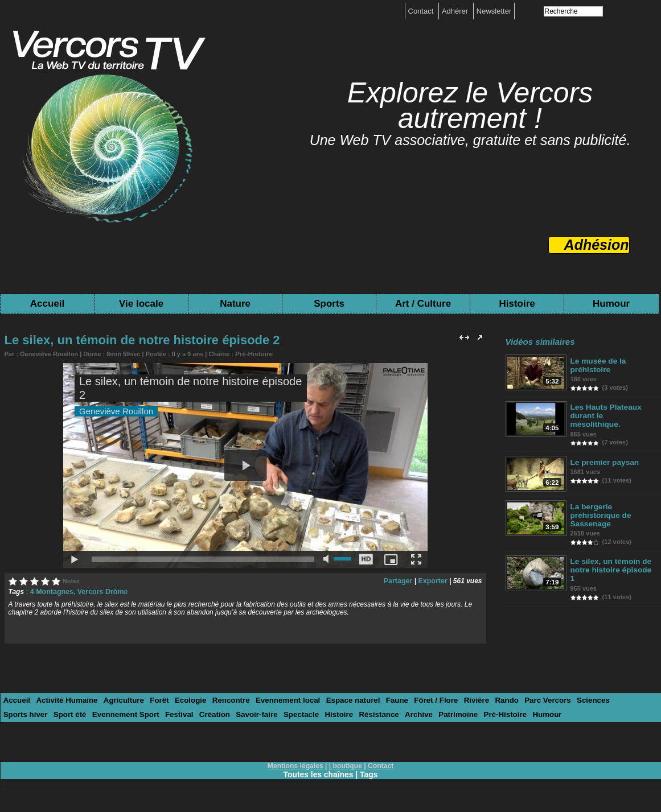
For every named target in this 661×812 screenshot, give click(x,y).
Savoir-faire (202, 714)
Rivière (464, 700)
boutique (348, 765)
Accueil (47, 304)
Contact (422, 11)
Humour (611, 304)
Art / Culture (423, 304)
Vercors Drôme (100, 591)
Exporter (433, 580)
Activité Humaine (65, 700)
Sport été (19, 714)
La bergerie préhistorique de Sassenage (600, 507)
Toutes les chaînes (318, 773)
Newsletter (494, 11)
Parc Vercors (534, 700)
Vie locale (141, 304)
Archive (359, 714)
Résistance (321, 714)
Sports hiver (622, 700)
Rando (494, 700)
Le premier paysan (604, 454)
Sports (329, 304)
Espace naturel (344, 700)
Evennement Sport (74, 714)
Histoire (517, 304)
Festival (126, 714)
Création (160, 714)
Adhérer (456, 11)
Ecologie (186, 700)
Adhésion (597, 245)
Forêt (156, 700)
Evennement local (281, 700)
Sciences (578, 700)
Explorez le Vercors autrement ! (470, 106)
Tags (369, 773)
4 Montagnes (51, 591)
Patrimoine (398, 714)
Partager (400, 580)
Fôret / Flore (425, 700)
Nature (235, 304)
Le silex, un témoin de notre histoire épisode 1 (613, 558)
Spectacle (245, 714)
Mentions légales (296, 765)
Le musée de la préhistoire (598, 365)
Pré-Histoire (253, 353)
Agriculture (120, 700)
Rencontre (225, 700)
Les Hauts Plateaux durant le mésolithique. (611, 411)
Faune (387, 700)
